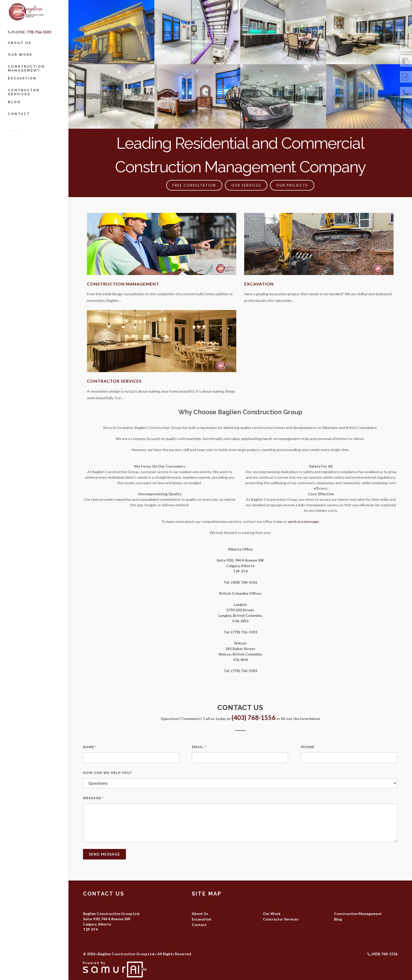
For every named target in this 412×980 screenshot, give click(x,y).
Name (90, 747)
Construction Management (123, 284)
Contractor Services (114, 381)
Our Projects (292, 185)
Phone (308, 747)
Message (93, 798)
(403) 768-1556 (254, 717)
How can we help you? (107, 773)
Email (199, 747)
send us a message (303, 521)
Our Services (246, 185)
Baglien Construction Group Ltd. (126, 954)
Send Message (104, 854)
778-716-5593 (39, 32)
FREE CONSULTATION (194, 185)
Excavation (259, 284)
